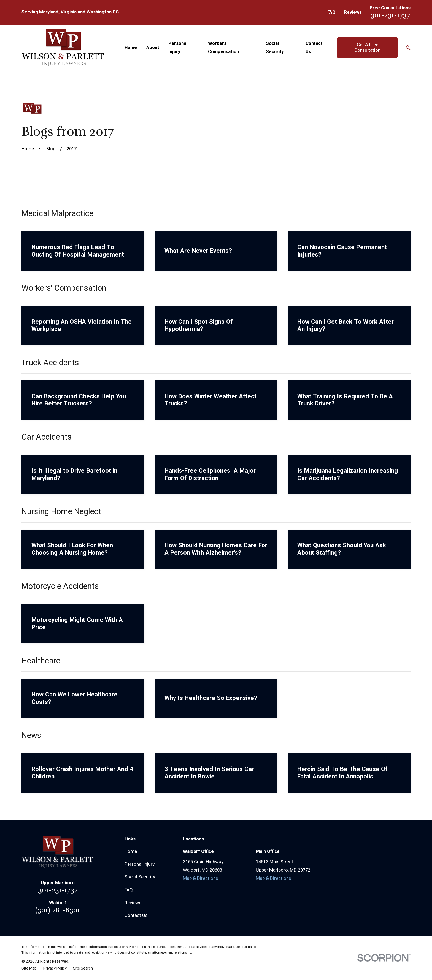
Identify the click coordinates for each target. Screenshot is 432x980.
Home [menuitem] (131, 48)
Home (131, 851)
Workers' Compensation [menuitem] (223, 48)
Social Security (140, 877)
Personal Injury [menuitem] (178, 48)
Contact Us (136, 916)
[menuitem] (29, 968)
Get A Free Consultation (367, 48)
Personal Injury (140, 864)
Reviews (353, 12)
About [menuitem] (153, 48)
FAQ (331, 12)
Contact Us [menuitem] (314, 48)
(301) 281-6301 (58, 910)
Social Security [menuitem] (275, 48)
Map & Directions (200, 878)
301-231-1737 (390, 15)
